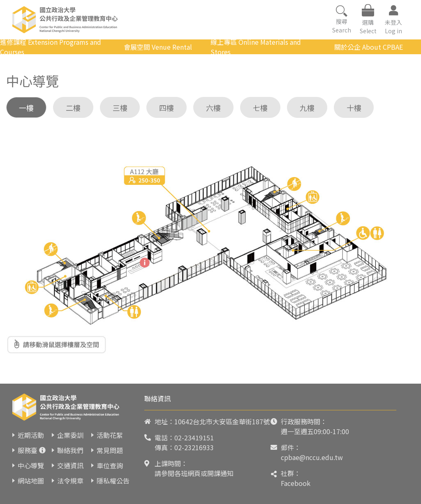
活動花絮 (110, 435)
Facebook (296, 483)
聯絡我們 (70, 450)
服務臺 (28, 450)
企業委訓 (70, 435)
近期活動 (31, 435)
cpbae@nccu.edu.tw (312, 457)
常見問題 (110, 450)
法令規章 (70, 481)
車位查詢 (110, 465)
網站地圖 (31, 481)
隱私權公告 (113, 481)
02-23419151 (194, 437)
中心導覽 (31, 465)
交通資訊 (70, 465)
